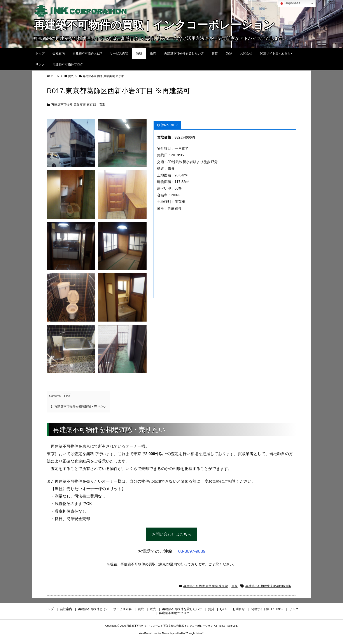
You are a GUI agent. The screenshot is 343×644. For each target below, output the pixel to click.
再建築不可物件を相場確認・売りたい (79, 406)
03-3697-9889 (192, 551)
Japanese (290, 4)
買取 (71, 76)
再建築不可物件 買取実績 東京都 (103, 76)
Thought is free (194, 633)
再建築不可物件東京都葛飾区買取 (268, 586)
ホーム (55, 76)
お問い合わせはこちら (171, 534)
